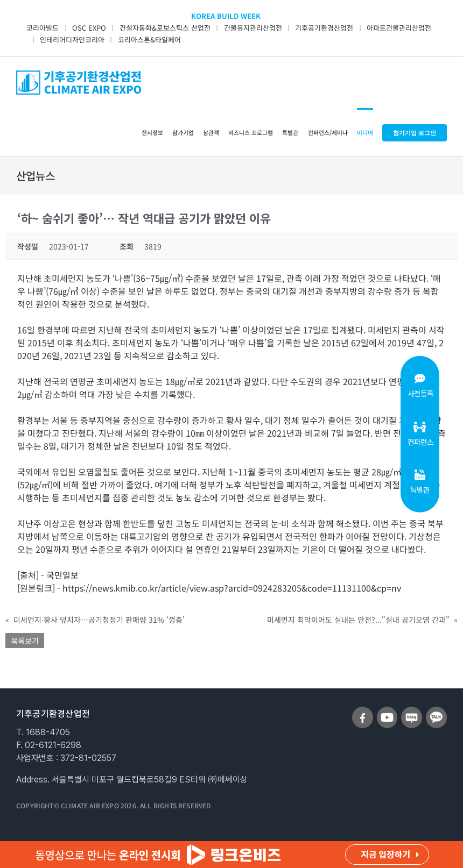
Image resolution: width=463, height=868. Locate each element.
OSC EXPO (89, 28)
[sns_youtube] (387, 711)
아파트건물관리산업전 (399, 28)
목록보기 (25, 641)
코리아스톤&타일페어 (149, 40)
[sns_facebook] (363, 711)
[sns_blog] (412, 711)
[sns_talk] (436, 711)
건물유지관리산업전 (253, 28)
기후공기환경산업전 (324, 28)
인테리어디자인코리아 (72, 40)
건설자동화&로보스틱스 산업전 (165, 28)
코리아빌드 (43, 28)
